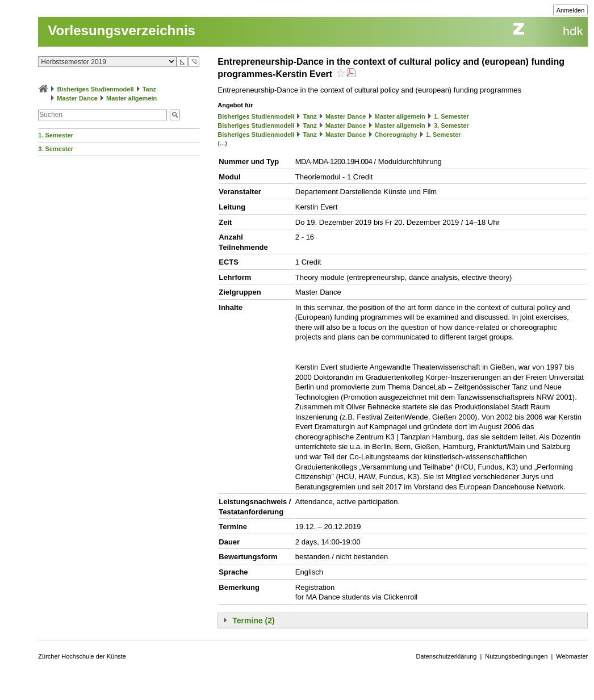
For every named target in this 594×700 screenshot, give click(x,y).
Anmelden (571, 10)
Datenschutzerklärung (446, 656)
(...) (222, 143)
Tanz (149, 89)
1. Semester (56, 135)
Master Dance (77, 98)
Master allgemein (131, 98)
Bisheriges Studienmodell (95, 89)
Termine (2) (253, 621)
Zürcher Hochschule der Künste (82, 656)
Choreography (396, 135)
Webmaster (572, 656)
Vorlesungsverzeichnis (122, 30)
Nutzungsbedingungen (516, 656)
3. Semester (56, 149)
